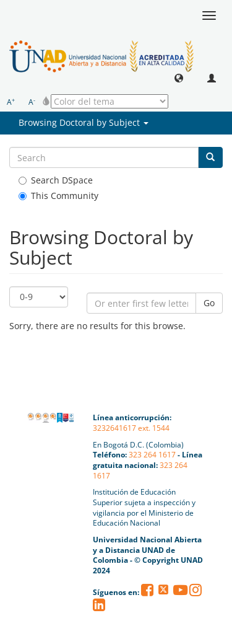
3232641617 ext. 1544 (131, 428)
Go (209, 303)
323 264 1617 (152, 455)
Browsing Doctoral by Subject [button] (84, 122)
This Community (58, 196)
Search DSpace (56, 180)
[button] (179, 77)
